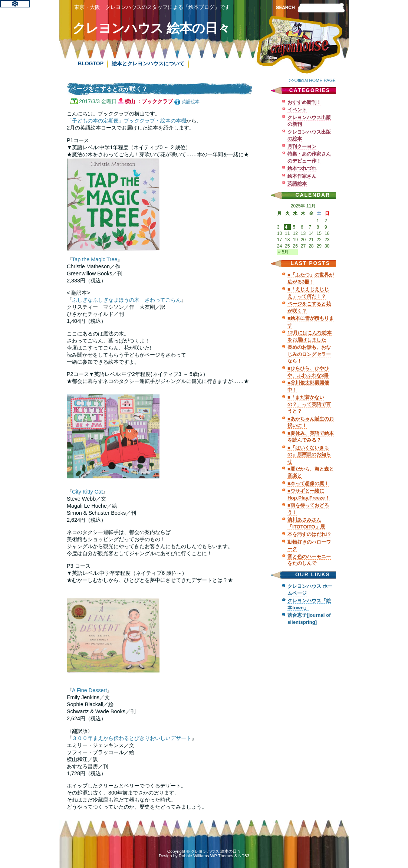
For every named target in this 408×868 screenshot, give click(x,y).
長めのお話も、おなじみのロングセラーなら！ (309, 354)
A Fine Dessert (89, 690)
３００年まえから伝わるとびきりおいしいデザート (132, 738)
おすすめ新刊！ (304, 102)
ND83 (244, 856)
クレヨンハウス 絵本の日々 (151, 28)
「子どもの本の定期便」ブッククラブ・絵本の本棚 (126, 121)
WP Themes (222, 856)
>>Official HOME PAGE (312, 81)
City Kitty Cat (87, 492)
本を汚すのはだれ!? (309, 534)
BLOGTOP (91, 63)
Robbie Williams (194, 856)
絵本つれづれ (302, 168)
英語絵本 (191, 102)
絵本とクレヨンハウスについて (148, 63)
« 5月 (284, 252)
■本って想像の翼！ (308, 483)
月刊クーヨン (302, 146)
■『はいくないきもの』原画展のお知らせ (309, 455)
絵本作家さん (302, 176)
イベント (297, 110)
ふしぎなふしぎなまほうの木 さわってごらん (126, 300)
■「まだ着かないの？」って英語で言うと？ (309, 404)
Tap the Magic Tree (95, 259)
